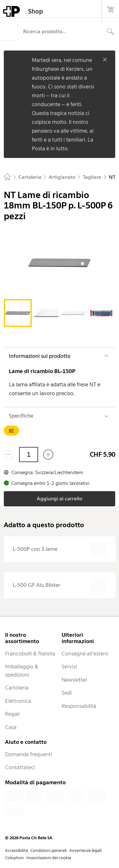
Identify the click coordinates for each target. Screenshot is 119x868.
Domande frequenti (29, 754)
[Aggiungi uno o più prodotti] (48, 455)
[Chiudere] (105, 59)
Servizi (69, 666)
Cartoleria (17, 688)
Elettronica (18, 701)
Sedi (67, 693)
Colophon (14, 858)
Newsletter (74, 680)
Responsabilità (79, 706)
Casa (11, 727)
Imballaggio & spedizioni (22, 671)
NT (11, 430)
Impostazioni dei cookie (49, 858)
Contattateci (20, 767)
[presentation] (60, 549)
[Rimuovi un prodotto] (9, 455)
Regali (12, 714)
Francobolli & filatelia (30, 654)
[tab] (18, 313)
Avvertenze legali (85, 850)
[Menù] (9, 32)
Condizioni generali (49, 850)
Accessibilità (17, 850)
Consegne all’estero (85, 654)
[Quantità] (29, 455)
